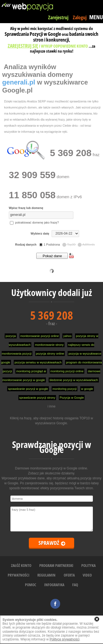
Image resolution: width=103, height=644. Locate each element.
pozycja (11, 336)
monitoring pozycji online (67, 371)
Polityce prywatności (64, 639)
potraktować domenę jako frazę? (34, 222)
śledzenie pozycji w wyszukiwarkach (74, 380)
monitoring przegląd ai (31, 371)
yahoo (67, 336)
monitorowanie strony (49, 345)
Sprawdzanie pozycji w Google (52, 447)
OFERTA (69, 575)
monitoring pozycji (65, 389)
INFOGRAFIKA (54, 585)
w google (87, 389)
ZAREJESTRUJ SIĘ (23, 46)
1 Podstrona (50, 244)
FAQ (75, 585)
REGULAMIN (46, 575)
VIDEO (87, 575)
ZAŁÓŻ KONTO (21, 565)
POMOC (31, 585)
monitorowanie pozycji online (40, 336)
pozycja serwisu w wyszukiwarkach (38, 362)
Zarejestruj (58, 17)
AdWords (86, 244)
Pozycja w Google (72, 398)
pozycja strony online (50, 354)
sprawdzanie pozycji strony (37, 398)
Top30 (69, 244)
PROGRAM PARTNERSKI (56, 565)
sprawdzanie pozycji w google (28, 389)
